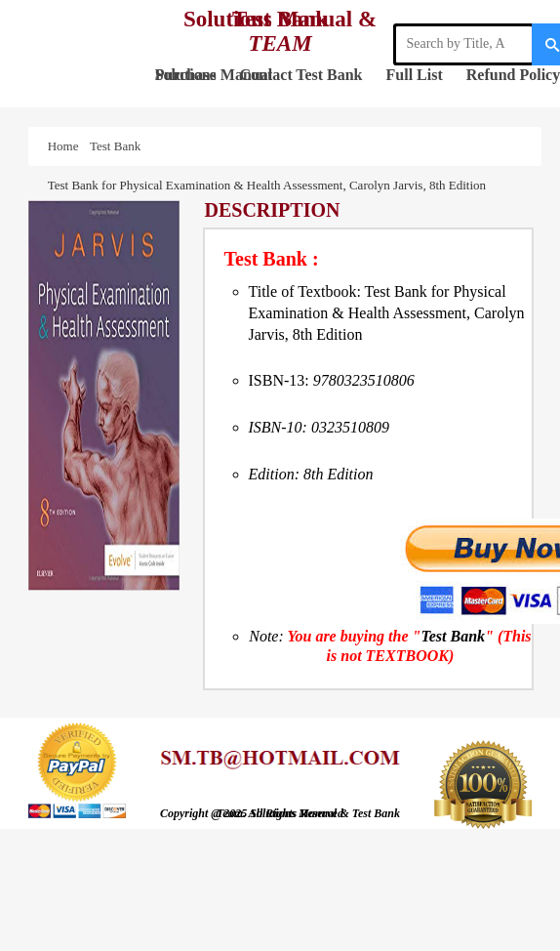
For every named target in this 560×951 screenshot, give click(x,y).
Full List (415, 75)
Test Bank (329, 75)
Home (66, 146)
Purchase (186, 75)
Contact (266, 75)
